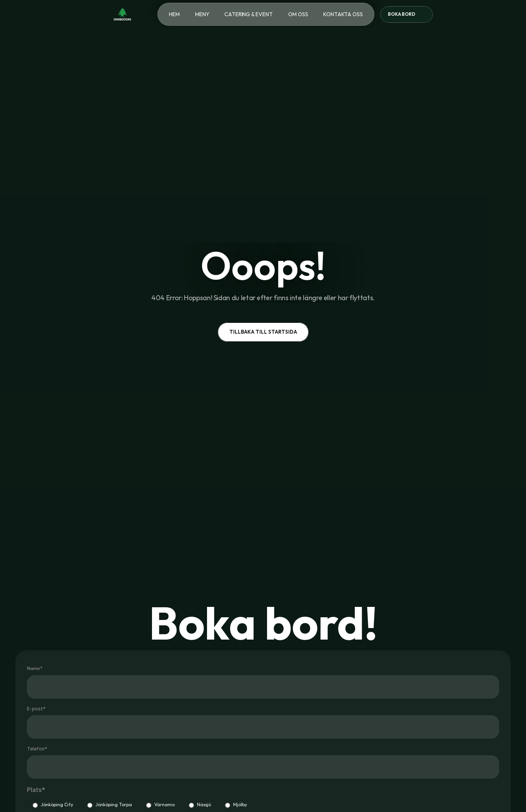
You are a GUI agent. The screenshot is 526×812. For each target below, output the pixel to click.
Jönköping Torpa (110, 805)
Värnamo (160, 805)
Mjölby (236, 805)
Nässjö (200, 805)
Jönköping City (53, 805)
